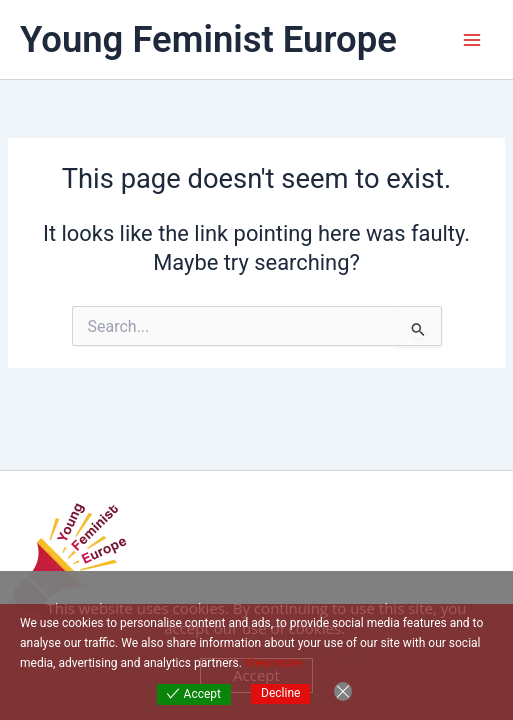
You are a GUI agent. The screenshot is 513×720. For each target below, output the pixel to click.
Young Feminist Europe (208, 39)
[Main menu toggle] (472, 40)
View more (273, 663)
